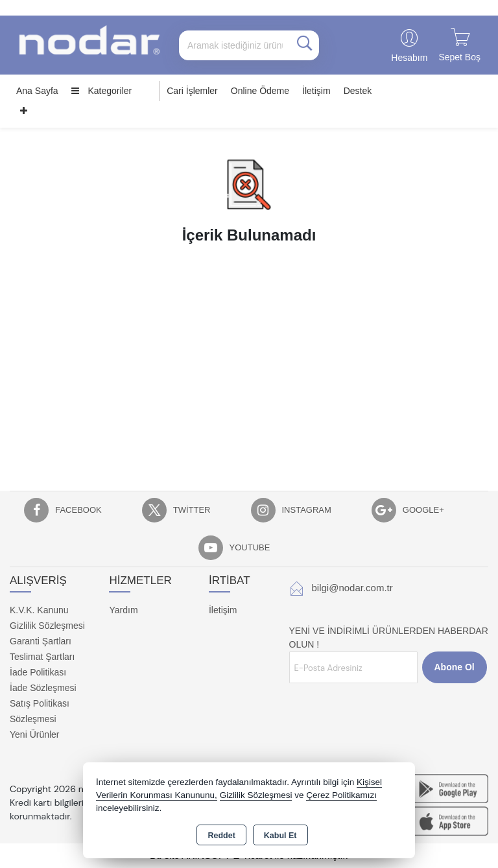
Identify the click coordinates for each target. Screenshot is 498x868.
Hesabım (409, 58)
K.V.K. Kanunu (39, 610)
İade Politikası (38, 672)
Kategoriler (102, 91)
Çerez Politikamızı (341, 795)
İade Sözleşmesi (43, 688)
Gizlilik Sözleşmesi (47, 626)
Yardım (123, 610)
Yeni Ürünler (35, 734)
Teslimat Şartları (42, 657)
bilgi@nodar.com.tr (352, 588)
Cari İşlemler (192, 91)
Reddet (221, 836)
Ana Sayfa (37, 91)
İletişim (316, 91)
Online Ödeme (260, 91)
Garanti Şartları (41, 641)
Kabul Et (280, 836)
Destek (358, 91)
